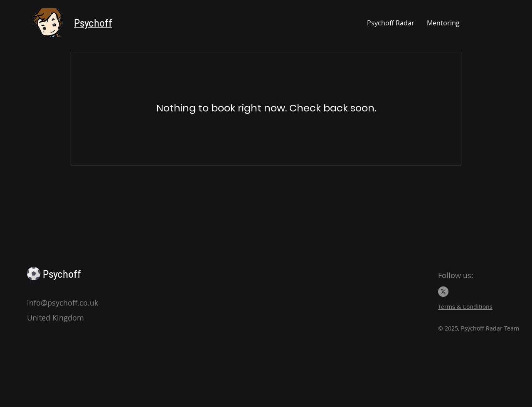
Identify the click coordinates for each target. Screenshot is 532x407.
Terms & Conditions (465, 307)
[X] (443, 292)
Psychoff (93, 23)
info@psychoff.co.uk (63, 303)
